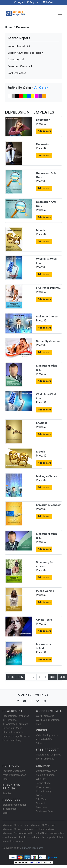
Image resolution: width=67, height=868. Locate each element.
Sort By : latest (17, 73)
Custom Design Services (16, 736)
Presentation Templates (16, 716)
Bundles (7, 793)
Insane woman (45, 591)
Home (9, 27)
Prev (21, 677)
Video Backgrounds (47, 735)
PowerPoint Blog (12, 740)
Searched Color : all (20, 66)
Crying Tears (44, 620)
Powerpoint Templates (49, 755)
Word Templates (45, 716)
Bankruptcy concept (49, 505)
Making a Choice (47, 476)
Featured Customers (14, 771)
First (11, 677)
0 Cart (48, 2)
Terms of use (43, 783)
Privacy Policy (44, 787)
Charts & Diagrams (13, 732)
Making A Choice (47, 317)
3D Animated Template (15, 724)
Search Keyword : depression (25, 53)
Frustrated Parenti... (49, 288)
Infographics (9, 809)
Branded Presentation (15, 805)
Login (18, 2)
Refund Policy (44, 791)
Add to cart (44, 131)
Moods (41, 230)
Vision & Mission (45, 775)
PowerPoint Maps (12, 728)
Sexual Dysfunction (48, 341)
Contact (40, 803)
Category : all (16, 60)
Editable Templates (33, 848)
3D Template (10, 720)
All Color (41, 88)
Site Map (41, 799)
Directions (42, 807)
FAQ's (39, 795)
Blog (5, 813)
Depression (43, 120)
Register (33, 2)
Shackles (42, 423)
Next (53, 677)
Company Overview (47, 771)
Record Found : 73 (19, 46)
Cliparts (40, 743)
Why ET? (41, 779)
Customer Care (44, 811)
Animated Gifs (44, 739)
